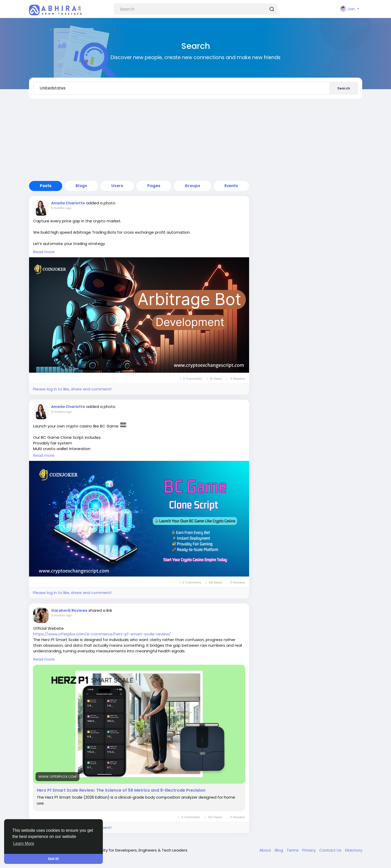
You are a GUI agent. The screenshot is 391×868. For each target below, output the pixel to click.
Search (344, 88)
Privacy (310, 850)
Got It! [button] (53, 859)
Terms (293, 850)
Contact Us (331, 850)
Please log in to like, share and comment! (72, 389)
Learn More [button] (24, 843)
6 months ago (61, 412)
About (266, 850)
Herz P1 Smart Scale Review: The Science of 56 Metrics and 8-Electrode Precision (121, 790)
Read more (44, 252)
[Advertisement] (196, 140)
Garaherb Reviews (69, 610)
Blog (279, 850)
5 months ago (61, 208)
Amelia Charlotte (68, 203)
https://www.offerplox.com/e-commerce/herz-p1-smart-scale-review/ (102, 634)
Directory (354, 850)
